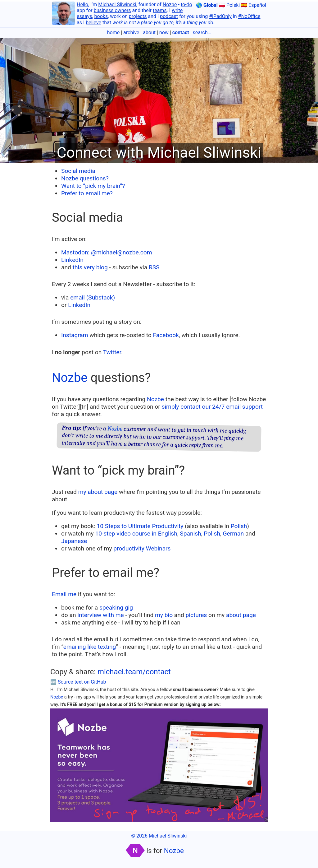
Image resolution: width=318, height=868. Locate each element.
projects (138, 16)
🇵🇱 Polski (229, 5)
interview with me (100, 615)
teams (160, 10)
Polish (239, 526)
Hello (82, 5)
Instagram (75, 335)
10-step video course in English (136, 534)
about (149, 32)
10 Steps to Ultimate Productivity (140, 526)
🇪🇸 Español (254, 5)
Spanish (190, 534)
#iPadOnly (220, 16)
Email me (64, 594)
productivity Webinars (142, 548)
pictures (196, 615)
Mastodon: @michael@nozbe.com (107, 252)
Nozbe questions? (85, 178)
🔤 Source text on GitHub (78, 682)
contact (181, 32)
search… (202, 32)
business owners (112, 10)
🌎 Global (207, 5)
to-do (186, 5)
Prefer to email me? (87, 193)
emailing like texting (90, 647)
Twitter (112, 352)
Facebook (166, 335)
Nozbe (170, 5)
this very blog (90, 267)
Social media (78, 171)
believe (93, 23)
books (101, 16)
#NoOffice (249, 16)
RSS (154, 267)
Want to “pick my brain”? (93, 186)
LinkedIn (72, 260)
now (164, 32)
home (113, 32)
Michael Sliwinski (117, 5)
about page (241, 615)
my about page (98, 492)
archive (131, 32)
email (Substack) (93, 297)
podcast (169, 16)
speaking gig (116, 608)
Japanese (74, 541)
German (234, 534)
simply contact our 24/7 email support (212, 407)
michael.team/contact (134, 672)
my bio (164, 615)
